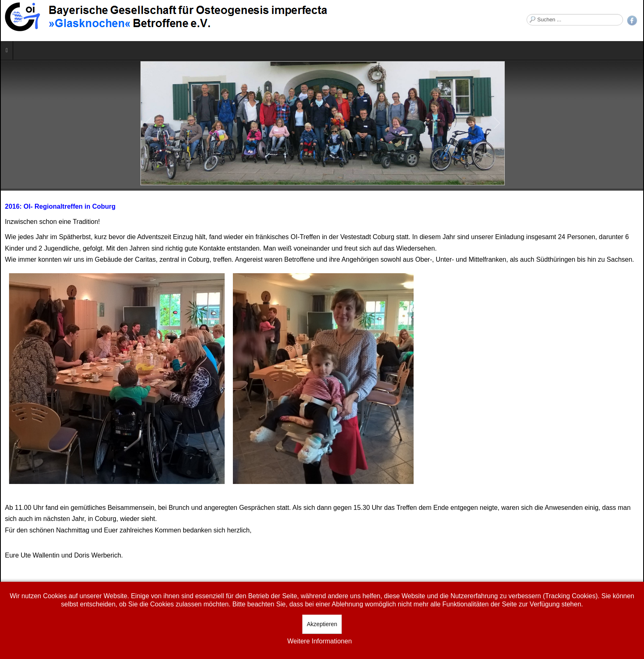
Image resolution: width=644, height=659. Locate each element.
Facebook (632, 21)
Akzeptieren (322, 624)
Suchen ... (527, 14)
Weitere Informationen (319, 641)
